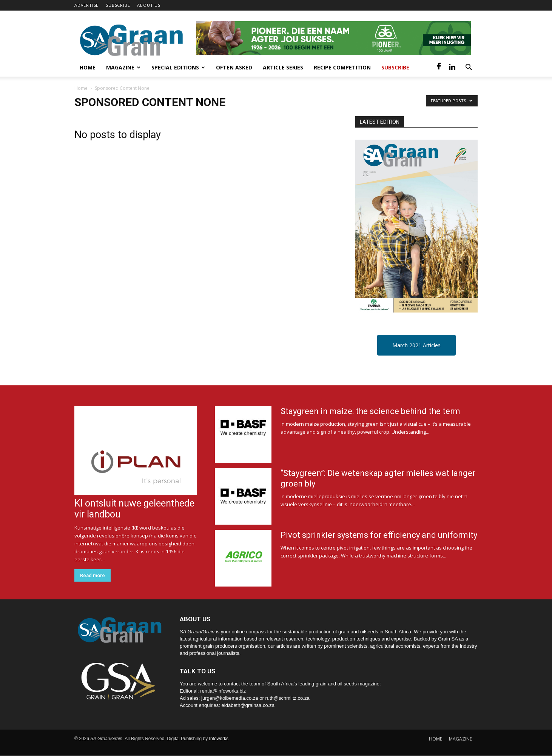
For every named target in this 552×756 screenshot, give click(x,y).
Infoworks (219, 739)
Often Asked (234, 67)
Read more (93, 575)
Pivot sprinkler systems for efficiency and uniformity (379, 535)
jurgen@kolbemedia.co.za (230, 698)
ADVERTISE (86, 5)
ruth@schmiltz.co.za (287, 698)
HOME (436, 739)
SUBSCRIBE (118, 5)
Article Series (283, 67)
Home (88, 67)
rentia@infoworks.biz (223, 691)
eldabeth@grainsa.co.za (248, 705)
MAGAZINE (460, 739)
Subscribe (395, 67)
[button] (469, 68)
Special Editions (178, 67)
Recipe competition (342, 67)
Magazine (123, 67)
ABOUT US (149, 5)
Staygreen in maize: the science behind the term (370, 411)
